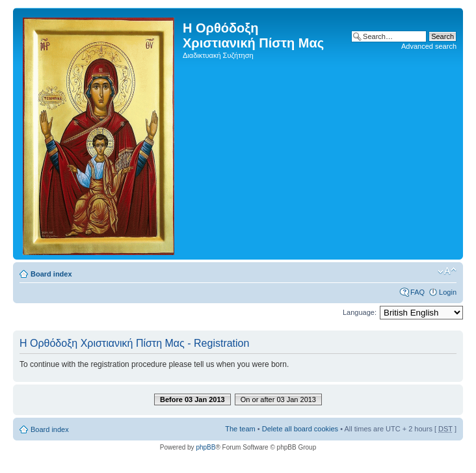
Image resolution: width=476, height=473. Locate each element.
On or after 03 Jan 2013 (278, 399)
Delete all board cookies (300, 429)
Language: (360, 312)
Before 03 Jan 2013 (192, 399)
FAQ (417, 292)
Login (448, 292)
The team (240, 429)
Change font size (447, 271)
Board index (51, 274)
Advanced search (429, 46)
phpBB (205, 447)
